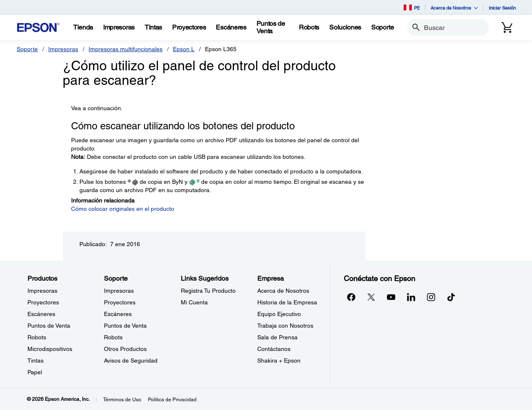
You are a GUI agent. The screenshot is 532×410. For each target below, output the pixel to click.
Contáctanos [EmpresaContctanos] (274, 349)
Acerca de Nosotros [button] (454, 8)
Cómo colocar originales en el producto (123, 209)
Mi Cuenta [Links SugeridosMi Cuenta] (194, 302)
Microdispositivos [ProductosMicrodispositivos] (50, 349)
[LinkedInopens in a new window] (411, 297)
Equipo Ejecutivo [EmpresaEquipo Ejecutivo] (279, 314)
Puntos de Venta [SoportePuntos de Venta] (125, 326)
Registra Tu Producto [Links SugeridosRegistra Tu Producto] (208, 291)
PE (412, 7)
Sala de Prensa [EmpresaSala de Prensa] (277, 337)
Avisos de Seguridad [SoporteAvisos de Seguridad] (131, 361)
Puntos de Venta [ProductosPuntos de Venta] (49, 326)
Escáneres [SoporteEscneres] (118, 314)
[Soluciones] (345, 27)
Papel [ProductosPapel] (35, 372)
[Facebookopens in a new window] (351, 297)
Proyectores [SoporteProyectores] (120, 302)
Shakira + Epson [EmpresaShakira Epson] (279, 361)
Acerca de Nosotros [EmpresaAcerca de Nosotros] (283, 291)
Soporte (27, 49)
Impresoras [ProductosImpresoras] (42, 291)
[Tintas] (153, 27)
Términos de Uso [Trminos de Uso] (122, 400)
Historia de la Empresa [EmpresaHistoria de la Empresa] (287, 302)
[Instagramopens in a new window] (431, 297)
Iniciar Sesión (502, 8)
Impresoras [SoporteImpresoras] (119, 291)
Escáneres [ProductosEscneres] (41, 314)
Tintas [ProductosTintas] (36, 361)
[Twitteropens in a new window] (371, 297)
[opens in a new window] (451, 297)
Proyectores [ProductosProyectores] (43, 302)
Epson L (184, 49)
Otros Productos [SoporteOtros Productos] (125, 349)
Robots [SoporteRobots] (113, 337)
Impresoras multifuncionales (126, 49)
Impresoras (63, 49)
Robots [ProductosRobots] (37, 337)
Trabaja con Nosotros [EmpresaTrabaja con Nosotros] (285, 326)
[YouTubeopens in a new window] (391, 297)
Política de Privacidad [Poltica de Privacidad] (172, 400)
